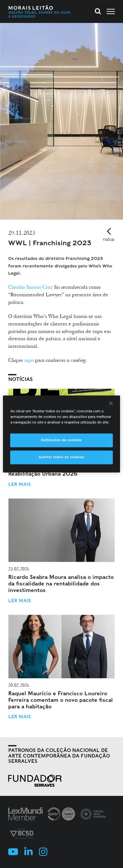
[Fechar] (111, 403)
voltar (109, 239)
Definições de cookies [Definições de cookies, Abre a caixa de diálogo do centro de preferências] (61, 440)
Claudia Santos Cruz (31, 287)
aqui (29, 360)
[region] (61, 434)
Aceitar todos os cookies (62, 457)
